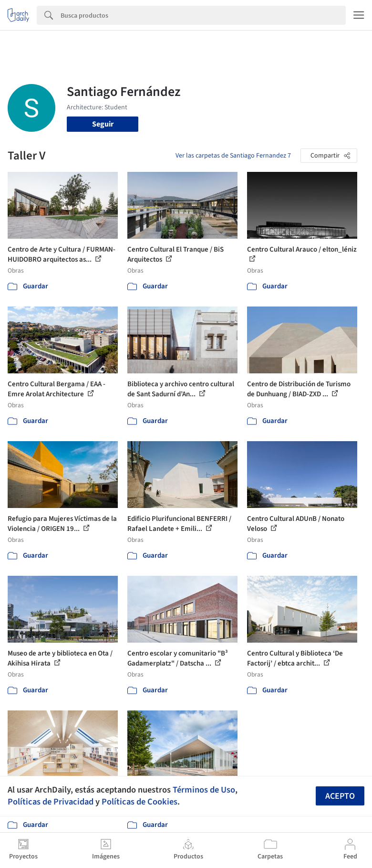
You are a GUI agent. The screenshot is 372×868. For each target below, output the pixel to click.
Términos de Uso (204, 790)
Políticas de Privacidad (51, 802)
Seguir (103, 124)
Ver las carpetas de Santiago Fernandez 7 (233, 156)
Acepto (340, 796)
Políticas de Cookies (139, 802)
